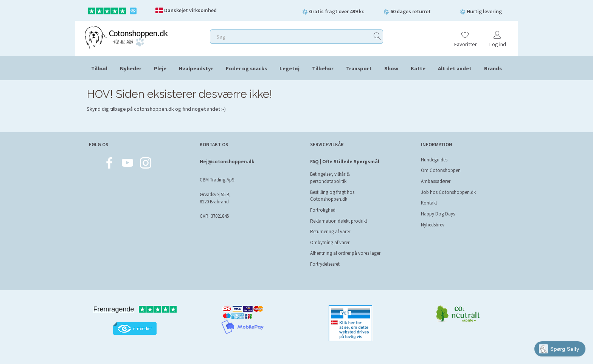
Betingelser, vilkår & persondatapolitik (330, 178)
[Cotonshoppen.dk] (126, 37)
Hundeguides (434, 160)
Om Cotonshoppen (441, 170)
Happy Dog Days (438, 214)
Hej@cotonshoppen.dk (227, 162)
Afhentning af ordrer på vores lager (345, 253)
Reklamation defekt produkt (339, 221)
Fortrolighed (323, 210)
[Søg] (377, 37)
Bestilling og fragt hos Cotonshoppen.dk (332, 196)
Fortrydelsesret (325, 264)
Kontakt (429, 203)
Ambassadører (436, 181)
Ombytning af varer (330, 242)
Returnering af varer (330, 232)
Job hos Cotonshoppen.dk (448, 192)
